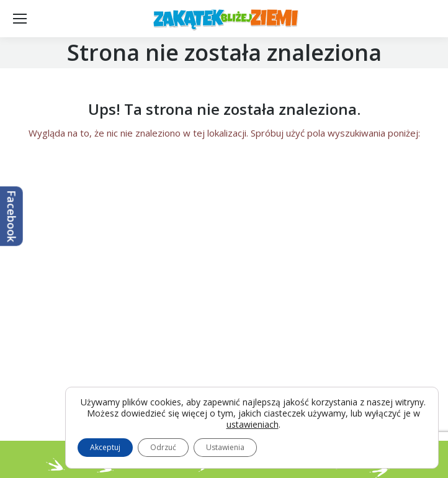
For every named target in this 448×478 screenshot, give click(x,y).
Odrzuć (163, 447)
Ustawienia (225, 447)
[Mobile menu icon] (20, 19)
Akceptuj (105, 447)
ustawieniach (253, 425)
